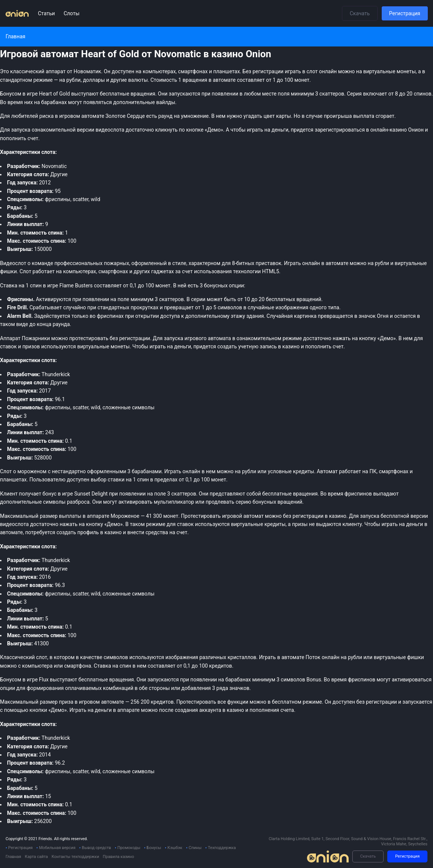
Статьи (47, 13)
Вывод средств (96, 848)
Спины (195, 848)
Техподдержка (222, 848)
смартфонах (113, 271)
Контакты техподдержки (75, 857)
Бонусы (154, 848)
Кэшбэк (175, 848)
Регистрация (405, 13)
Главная (13, 857)
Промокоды (129, 848)
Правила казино (118, 857)
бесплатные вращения (106, 680)
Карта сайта (36, 857)
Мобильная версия (57, 848)
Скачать (360, 13)
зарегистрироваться (340, 130)
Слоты (72, 13)
